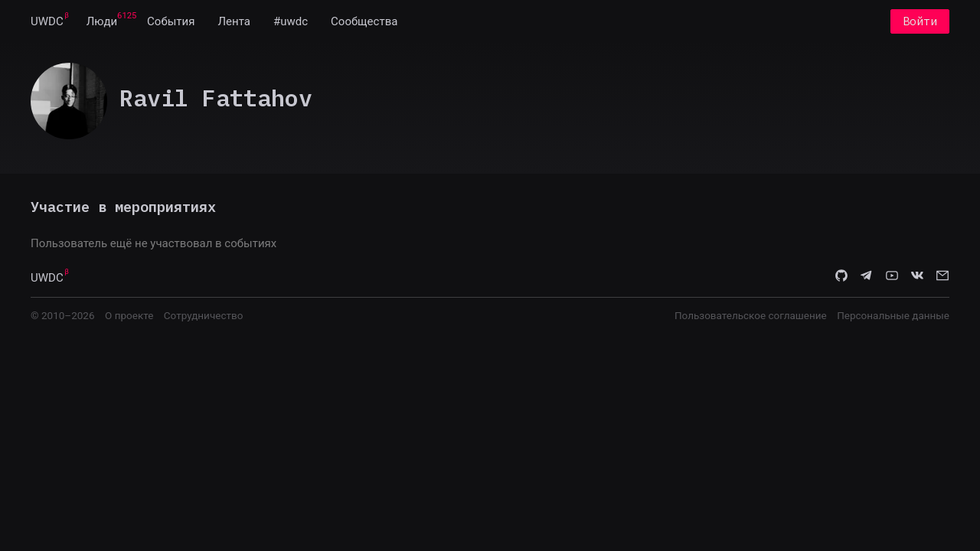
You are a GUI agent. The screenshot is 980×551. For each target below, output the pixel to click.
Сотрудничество (204, 315)
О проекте (129, 315)
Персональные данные (893, 315)
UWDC (47, 21)
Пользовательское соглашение (751, 315)
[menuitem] (47, 21)
